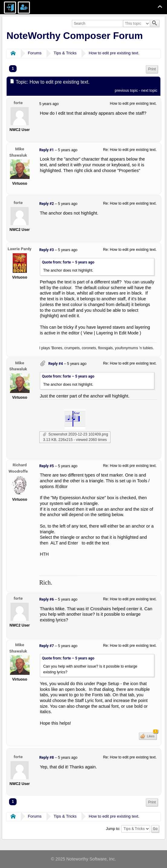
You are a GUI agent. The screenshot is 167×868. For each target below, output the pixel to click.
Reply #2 (47, 204)
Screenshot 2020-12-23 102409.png (75, 434)
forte (18, 103)
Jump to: (113, 829)
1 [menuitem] (13, 69)
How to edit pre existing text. (114, 53)
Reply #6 (47, 599)
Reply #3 (47, 250)
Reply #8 (47, 758)
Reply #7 (47, 646)
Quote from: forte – (68, 262)
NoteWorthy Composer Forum (75, 36)
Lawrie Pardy (19, 249)
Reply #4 (56, 364)
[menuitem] (152, 69)
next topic (149, 91)
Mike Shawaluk (18, 152)
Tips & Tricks (65, 53)
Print (152, 69)
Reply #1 (47, 150)
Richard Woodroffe (18, 468)
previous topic (126, 91)
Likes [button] (151, 735)
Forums (35, 53)
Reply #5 (47, 466)
